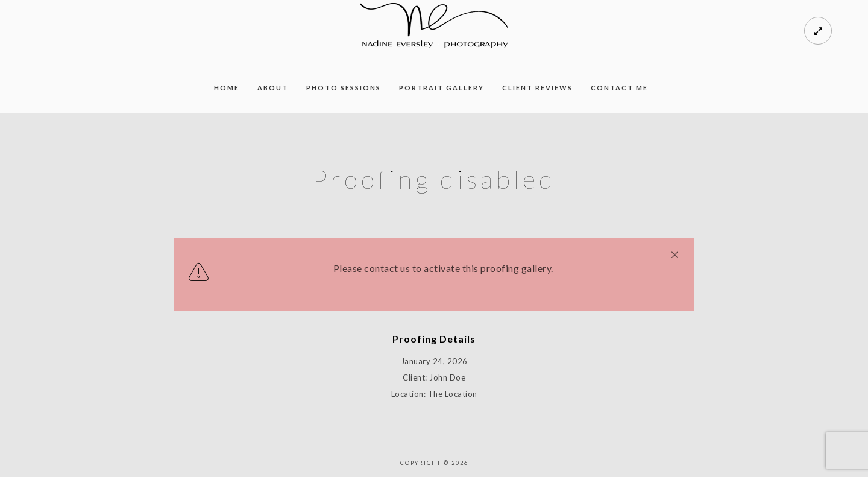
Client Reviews (537, 88)
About (273, 88)
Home (227, 88)
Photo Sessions (344, 88)
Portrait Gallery (442, 88)
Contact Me (619, 88)
